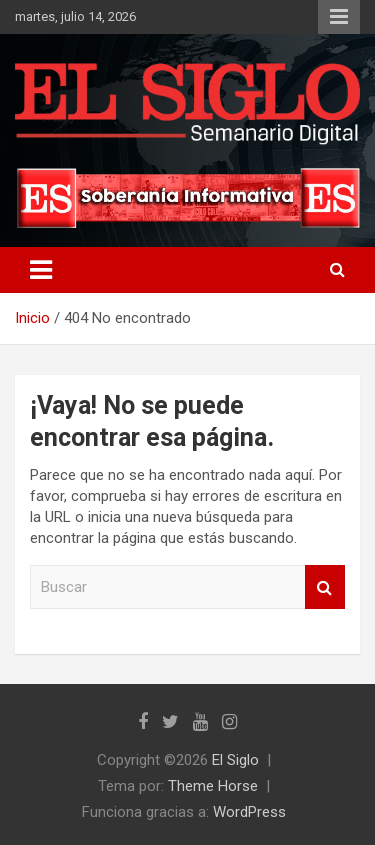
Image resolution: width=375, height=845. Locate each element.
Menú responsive (339, 17)
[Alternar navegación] (41, 270)
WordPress (249, 812)
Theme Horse (213, 786)
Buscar (325, 587)
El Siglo (235, 760)
